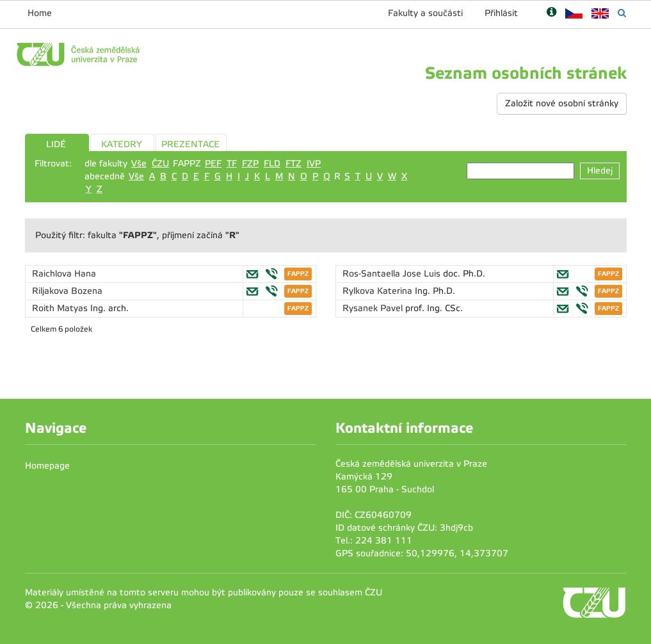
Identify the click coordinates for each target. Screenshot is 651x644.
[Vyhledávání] (622, 13)
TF (232, 164)
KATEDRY (122, 144)
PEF (213, 164)
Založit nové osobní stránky (562, 103)
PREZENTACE (190, 144)
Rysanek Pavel (374, 308)
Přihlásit (501, 13)
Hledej (600, 171)
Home (40, 13)
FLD (272, 164)
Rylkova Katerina (379, 291)
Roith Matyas (61, 308)
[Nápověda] (551, 13)
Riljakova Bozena (67, 291)
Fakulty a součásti (425, 13)
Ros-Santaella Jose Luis (393, 274)
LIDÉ (56, 144)
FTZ (293, 164)
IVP (314, 164)
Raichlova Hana (64, 274)
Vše (139, 164)
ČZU (160, 164)
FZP (250, 164)
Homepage (47, 466)
